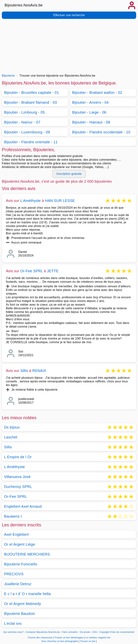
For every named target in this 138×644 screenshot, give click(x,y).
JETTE (53, 271)
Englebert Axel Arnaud (23, 506)
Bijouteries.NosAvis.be (24, 5)
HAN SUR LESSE (60, 201)
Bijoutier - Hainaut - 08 (91, 122)
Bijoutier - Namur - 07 (22, 122)
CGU (95, 632)
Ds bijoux (12, 427)
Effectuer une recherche (69, 15)
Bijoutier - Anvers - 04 (90, 102)
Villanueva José (17, 477)
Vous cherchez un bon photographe (60, 641)
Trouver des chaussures (40, 638)
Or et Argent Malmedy (23, 604)
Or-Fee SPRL (32, 271)
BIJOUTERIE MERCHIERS (27, 554)
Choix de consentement (122, 632)
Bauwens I (13, 516)
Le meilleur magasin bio (98, 638)
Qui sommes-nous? (14, 632)
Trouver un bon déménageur (69, 638)
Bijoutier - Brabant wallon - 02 (97, 93)
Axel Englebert (16, 534)
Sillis (24, 371)
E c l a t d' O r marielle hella (27, 594)
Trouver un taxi (88, 641)
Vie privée (85, 632)
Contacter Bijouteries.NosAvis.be (43, 632)
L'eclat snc (13, 623)
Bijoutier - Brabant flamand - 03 (30, 102)
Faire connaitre (70, 632)
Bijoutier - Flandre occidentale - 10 (101, 132)
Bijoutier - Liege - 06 (89, 112)
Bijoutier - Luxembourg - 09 (27, 132)
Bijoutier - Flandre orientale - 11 (31, 142)
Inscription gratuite (69, 174)
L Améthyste (31, 201)
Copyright (104, 632)
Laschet (11, 437)
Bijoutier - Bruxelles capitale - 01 (31, 93)
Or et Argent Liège (20, 544)
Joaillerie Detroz (18, 584)
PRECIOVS (14, 574)
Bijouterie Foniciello (21, 564)
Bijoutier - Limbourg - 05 (24, 112)
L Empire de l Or (18, 457)
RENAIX (39, 371)
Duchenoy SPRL (18, 487)
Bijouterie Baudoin (20, 614)
